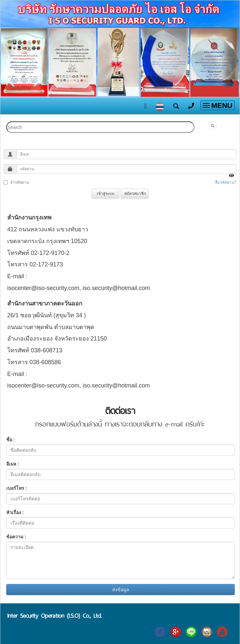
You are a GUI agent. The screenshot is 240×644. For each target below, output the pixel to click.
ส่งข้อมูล (121, 590)
